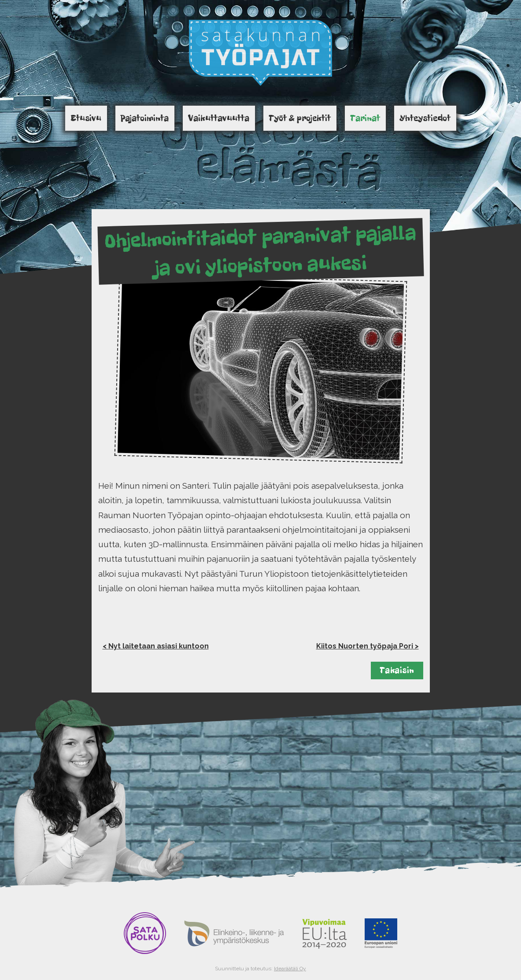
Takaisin (397, 670)
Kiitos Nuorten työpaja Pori (365, 646)
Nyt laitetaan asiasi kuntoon (159, 646)
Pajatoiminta (145, 118)
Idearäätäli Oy (290, 969)
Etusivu (86, 118)
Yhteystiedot (425, 118)
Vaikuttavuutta (219, 118)
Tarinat (365, 118)
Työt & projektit (300, 118)
